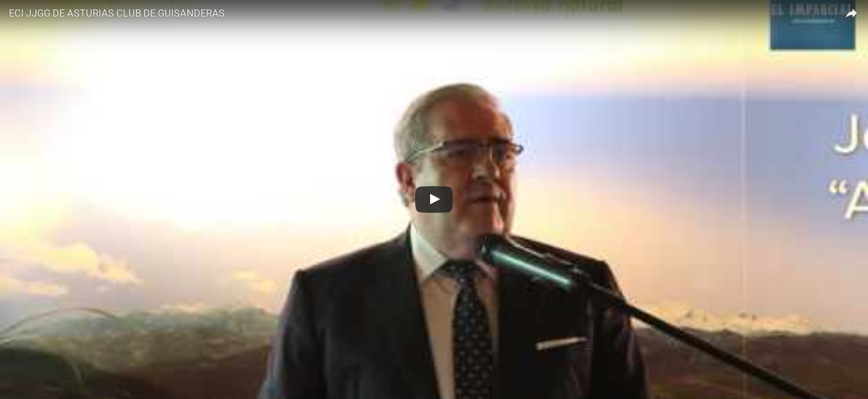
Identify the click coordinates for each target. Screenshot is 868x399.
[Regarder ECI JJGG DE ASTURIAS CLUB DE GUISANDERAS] (434, 199)
